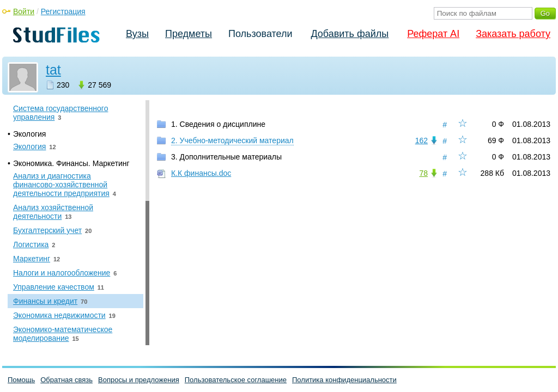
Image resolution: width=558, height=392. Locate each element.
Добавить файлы (350, 34)
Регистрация (63, 11)
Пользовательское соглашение (236, 380)
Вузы (137, 34)
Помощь (21, 380)
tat (53, 70)
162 (421, 140)
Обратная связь (66, 380)
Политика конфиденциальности (344, 380)
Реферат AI (433, 34)
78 (423, 173)
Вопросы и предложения (139, 380)
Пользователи (260, 34)
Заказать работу (513, 34)
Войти (24, 11)
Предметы (189, 34)
